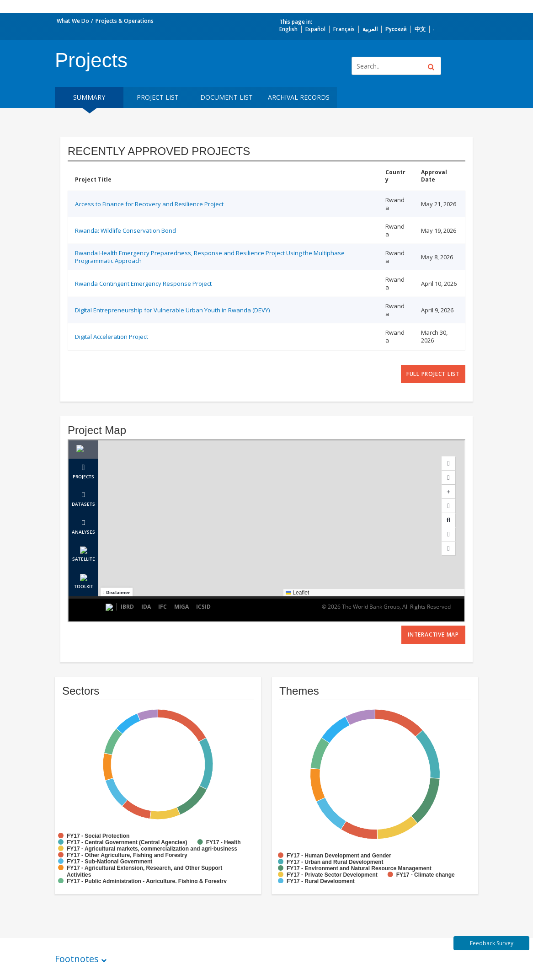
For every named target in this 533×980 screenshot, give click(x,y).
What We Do (73, 21)
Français (344, 29)
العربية (370, 29)
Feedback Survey (492, 943)
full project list (433, 374)
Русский (396, 29)
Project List (158, 97)
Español (315, 29)
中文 (420, 29)
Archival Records (299, 97)
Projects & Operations (125, 21)
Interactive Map (433, 635)
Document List (227, 97)
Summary (89, 97)
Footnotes (77, 959)
